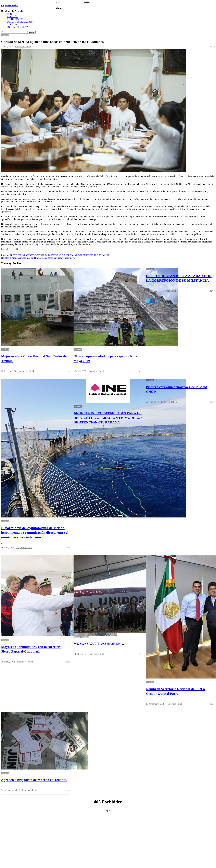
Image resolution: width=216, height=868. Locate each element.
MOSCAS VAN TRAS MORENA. (99, 644)
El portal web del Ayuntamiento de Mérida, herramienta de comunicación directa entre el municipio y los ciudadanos (35, 532)
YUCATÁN (12, 17)
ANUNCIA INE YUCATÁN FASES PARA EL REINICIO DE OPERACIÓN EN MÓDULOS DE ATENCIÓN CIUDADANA (108, 418)
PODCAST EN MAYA (18, 27)
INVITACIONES (15, 19)
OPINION (77, 637)
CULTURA (12, 24)
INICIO (11, 14)
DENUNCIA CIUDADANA (20, 22)
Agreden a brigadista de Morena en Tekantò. (34, 780)
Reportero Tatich (10, 5)
